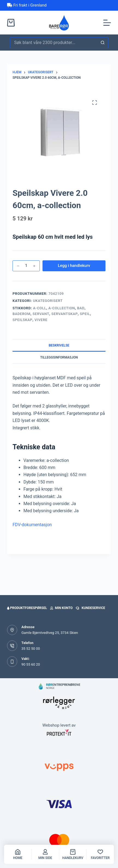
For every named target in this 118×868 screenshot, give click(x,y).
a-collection (62, 308)
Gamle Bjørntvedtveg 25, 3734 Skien (50, 633)
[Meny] (107, 23)
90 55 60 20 (31, 664)
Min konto (61, 608)
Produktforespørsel (27, 608)
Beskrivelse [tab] (59, 345)
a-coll (40, 308)
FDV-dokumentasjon (32, 525)
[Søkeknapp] (103, 43)
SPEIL (85, 314)
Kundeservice (90, 608)
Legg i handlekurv (74, 266)
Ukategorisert (48, 301)
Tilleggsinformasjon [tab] (59, 357)
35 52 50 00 (31, 649)
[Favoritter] (100, 854)
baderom (22, 314)
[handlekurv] (73, 854)
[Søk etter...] (54, 43)
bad (81, 308)
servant (41, 314)
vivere (41, 320)
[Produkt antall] (26, 266)
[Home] (18, 854)
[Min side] (45, 854)
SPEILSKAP (22, 320)
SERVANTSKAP (65, 314)
